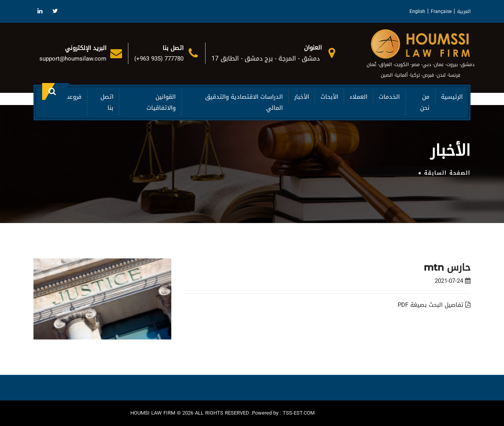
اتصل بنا (107, 102)
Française (441, 11)
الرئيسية (452, 97)
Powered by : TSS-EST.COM (283, 413)
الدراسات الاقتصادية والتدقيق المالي (244, 102)
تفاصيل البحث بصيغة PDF (434, 305)
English (417, 11)
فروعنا (74, 97)
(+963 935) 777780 (159, 59)
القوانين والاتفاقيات (161, 102)
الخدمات (389, 97)
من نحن (425, 102)
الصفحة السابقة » (444, 173)
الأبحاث (329, 97)
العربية (464, 11)
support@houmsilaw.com (73, 59)
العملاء (359, 97)
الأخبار (302, 97)
